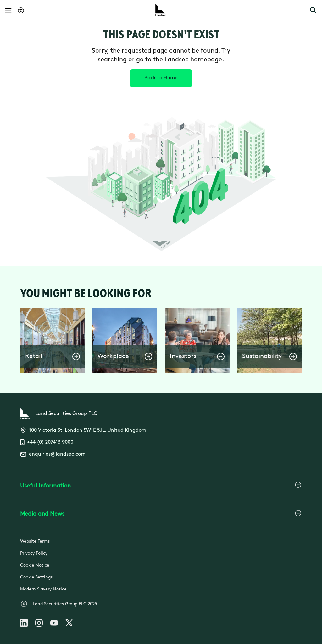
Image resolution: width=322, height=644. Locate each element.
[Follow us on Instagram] (39, 624)
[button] (313, 10)
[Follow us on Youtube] (54, 624)
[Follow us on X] (69, 624)
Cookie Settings (36, 577)
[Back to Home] (161, 78)
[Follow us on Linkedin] (24, 624)
